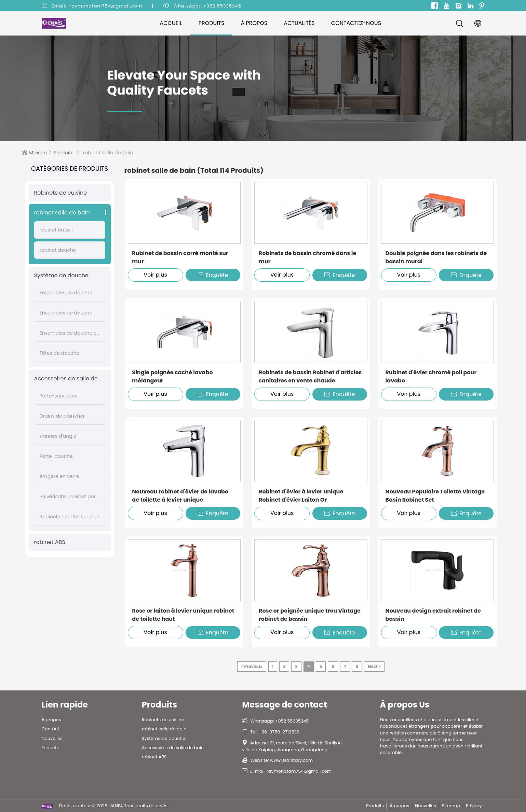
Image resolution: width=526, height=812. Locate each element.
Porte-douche (56, 456)
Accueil (171, 23)
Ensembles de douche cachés (70, 333)
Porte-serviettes (59, 396)
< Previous (252, 666)
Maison (38, 153)
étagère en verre (59, 476)
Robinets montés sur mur (70, 517)
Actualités (299, 23)
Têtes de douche (59, 353)
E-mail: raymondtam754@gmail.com (287, 771)
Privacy (474, 806)
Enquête (213, 275)
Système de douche (61, 275)
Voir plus (155, 275)
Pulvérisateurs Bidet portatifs (70, 496)
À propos (254, 23)
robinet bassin (57, 230)
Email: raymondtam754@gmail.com (97, 6)
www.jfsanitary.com (291, 760)
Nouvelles (52, 738)
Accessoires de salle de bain (70, 379)
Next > (374, 666)
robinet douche (58, 250)
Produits (212, 23)
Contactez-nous (356, 23)
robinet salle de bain (62, 213)
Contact (51, 729)
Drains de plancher (62, 416)
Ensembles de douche (66, 293)
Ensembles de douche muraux (70, 313)
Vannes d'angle (58, 436)
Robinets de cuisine (61, 193)
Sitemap (451, 806)
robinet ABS (50, 542)
